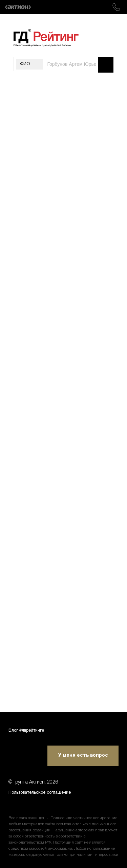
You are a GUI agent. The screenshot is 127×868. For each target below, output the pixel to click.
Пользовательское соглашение (45, 792)
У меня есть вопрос (83, 755)
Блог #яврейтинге (29, 729)
